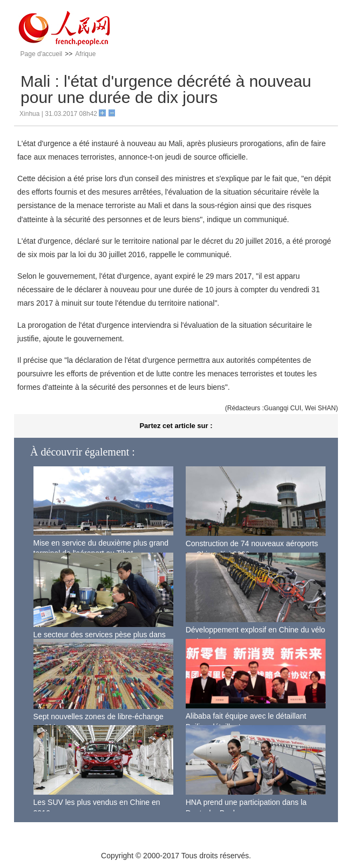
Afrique (85, 54)
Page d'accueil (42, 54)
